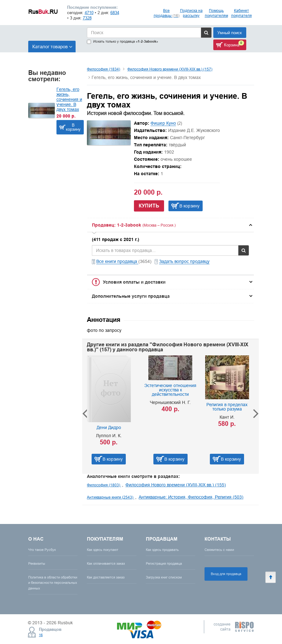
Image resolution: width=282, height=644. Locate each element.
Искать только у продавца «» (122, 42)
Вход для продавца (226, 574)
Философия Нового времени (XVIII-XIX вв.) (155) (176, 485)
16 (41, 635)
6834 (115, 13)
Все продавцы (167, 13)
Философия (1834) (104, 69)
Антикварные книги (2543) (111, 497)
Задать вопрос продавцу (184, 261)
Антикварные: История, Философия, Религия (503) (191, 497)
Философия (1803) (104, 485)
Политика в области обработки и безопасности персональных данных (53, 583)
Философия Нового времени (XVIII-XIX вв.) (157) (170, 69)
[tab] (170, 225)
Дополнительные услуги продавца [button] (131, 296)
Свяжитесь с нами (219, 550)
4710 (89, 13)
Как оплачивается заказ (106, 563)
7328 (87, 18)
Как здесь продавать (162, 550)
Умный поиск (230, 33)
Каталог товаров (52, 47)
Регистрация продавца (164, 563)
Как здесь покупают (103, 550)
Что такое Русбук (42, 550)
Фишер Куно (163, 123)
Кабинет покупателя (242, 13)
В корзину (73, 127)
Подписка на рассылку (191, 13)
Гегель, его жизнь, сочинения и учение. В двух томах (69, 99)
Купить (149, 206)
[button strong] (170, 225)
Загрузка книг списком (164, 577)
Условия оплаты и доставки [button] (134, 282)
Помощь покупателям (216, 13)
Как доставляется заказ (106, 577)
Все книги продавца (117, 261)
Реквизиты (37, 563)
